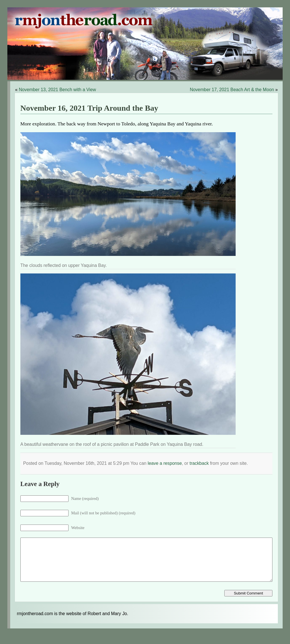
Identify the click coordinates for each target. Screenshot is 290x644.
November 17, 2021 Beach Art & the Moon (232, 90)
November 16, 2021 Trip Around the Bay (89, 108)
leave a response (165, 463)
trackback (199, 463)
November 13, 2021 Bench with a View (57, 90)
